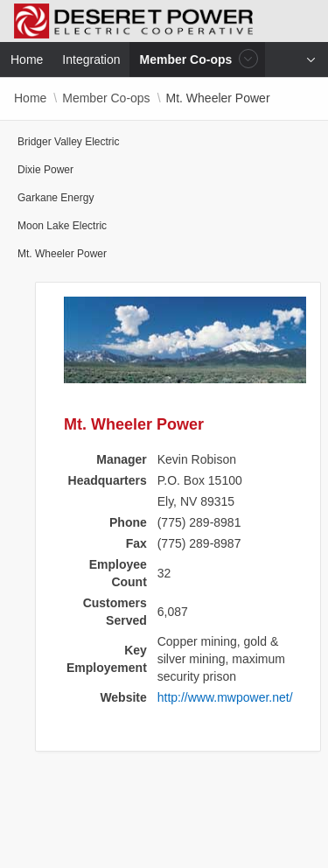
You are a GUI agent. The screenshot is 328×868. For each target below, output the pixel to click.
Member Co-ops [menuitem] (188, 59)
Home (30, 98)
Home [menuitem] (27, 59)
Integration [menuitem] (91, 59)
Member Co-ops (106, 98)
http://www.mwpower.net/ (225, 697)
